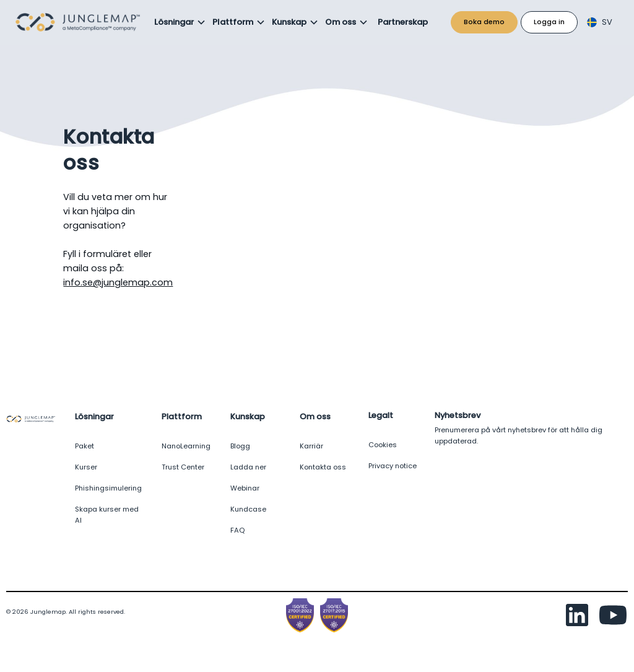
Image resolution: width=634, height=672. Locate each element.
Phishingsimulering (108, 488)
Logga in (549, 22)
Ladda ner (248, 467)
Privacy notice (393, 466)
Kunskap (289, 22)
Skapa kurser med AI (107, 515)
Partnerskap (403, 22)
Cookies (383, 445)
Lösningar (174, 22)
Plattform (233, 22)
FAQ (237, 530)
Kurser (86, 467)
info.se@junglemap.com (118, 282)
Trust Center (183, 467)
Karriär (311, 446)
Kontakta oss (323, 467)
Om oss (341, 22)
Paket (85, 446)
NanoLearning (186, 446)
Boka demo (484, 22)
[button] (180, 22)
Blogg (240, 446)
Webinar (245, 488)
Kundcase (248, 509)
